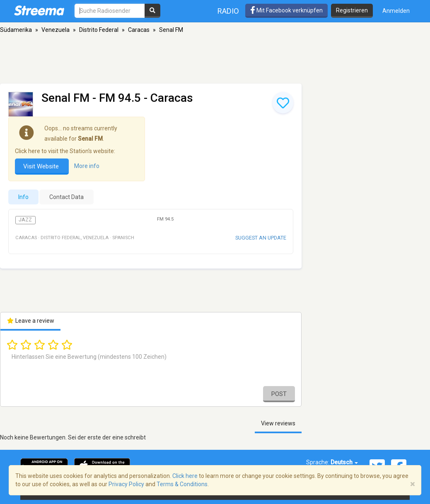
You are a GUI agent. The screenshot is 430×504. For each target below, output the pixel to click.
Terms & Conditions (182, 484)
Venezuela (56, 30)
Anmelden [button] (396, 11)
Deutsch (344, 462)
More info (87, 166)
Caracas (139, 30)
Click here (185, 476)
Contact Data (66, 197)
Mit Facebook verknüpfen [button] (286, 10)
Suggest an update (261, 238)
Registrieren (352, 10)
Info (23, 197)
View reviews (278, 423)
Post (279, 394)
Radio (228, 11)
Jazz (25, 220)
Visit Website (42, 166)
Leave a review (30, 321)
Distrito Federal (99, 30)
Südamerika (16, 30)
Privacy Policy (126, 484)
